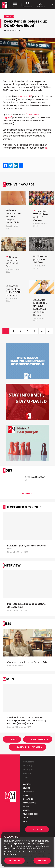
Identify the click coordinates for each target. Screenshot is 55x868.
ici (46, 148)
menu (15, 5)
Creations (28, 799)
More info (28, 494)
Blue (25, 821)
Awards (27, 810)
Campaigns (29, 762)
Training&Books (31, 814)
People (26, 807)
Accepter (15, 861)
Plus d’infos (10, 854)
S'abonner (41, 5)
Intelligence (29, 792)
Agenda (27, 773)
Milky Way (28, 766)
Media (26, 795)
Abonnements (39, 739)
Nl (53, 5)
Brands (26, 788)
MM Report (28, 770)
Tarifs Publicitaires (29, 747)
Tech (25, 818)
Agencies (27, 784)
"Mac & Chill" (25, 96)
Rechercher (28, 5)
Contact (39, 829)
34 (49, 331)
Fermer (42, 861)
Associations (30, 803)
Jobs (14, 739)
